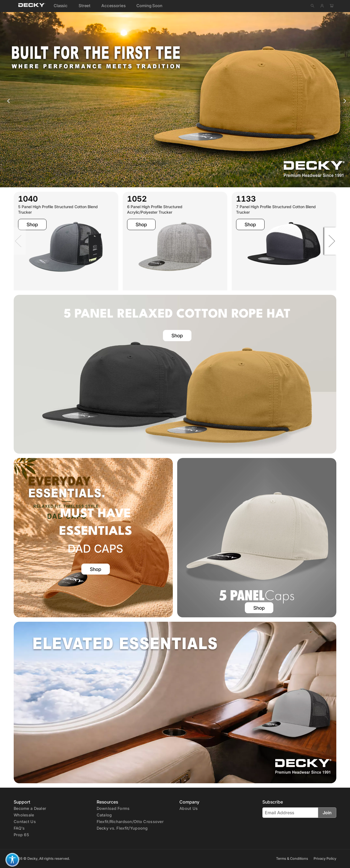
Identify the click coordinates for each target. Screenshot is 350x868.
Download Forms (113, 808)
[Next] (328, 241)
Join (327, 813)
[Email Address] (290, 813)
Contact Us (25, 822)
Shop (32, 224)
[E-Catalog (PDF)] (104, 815)
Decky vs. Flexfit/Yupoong (122, 828)
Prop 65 (21, 835)
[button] (12, 860)
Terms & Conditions (292, 859)
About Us (189, 808)
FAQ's (19, 828)
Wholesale (24, 815)
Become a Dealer (30, 808)
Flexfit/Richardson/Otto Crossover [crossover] (130, 822)
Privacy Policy (325, 859)
